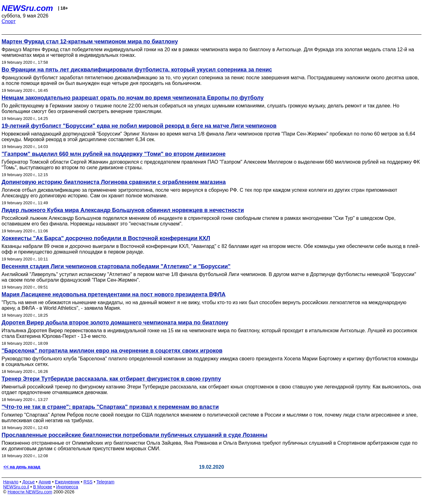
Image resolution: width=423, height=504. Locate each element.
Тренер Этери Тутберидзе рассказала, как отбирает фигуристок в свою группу (111, 379)
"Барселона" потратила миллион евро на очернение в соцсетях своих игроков (112, 351)
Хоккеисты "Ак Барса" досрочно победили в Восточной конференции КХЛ (106, 238)
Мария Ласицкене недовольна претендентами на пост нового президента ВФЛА (114, 294)
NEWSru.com (27, 8)
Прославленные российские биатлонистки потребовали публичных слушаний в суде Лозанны (134, 435)
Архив (45, 482)
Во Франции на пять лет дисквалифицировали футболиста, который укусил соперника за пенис (137, 70)
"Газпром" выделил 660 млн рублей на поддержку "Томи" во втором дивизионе (114, 154)
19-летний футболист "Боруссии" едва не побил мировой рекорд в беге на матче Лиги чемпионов (139, 126)
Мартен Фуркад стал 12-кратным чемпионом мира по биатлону (90, 42)
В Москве (43, 487)
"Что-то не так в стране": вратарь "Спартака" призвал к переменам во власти (110, 407)
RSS (88, 482)
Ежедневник (67, 482)
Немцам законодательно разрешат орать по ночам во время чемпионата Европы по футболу (133, 98)
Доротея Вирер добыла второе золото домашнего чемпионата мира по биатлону (115, 323)
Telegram (106, 482)
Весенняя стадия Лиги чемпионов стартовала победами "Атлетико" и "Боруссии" (116, 266)
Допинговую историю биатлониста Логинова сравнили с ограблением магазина (114, 182)
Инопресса (67, 487)
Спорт (9, 21)
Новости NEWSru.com (30, 492)
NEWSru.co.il (16, 487)
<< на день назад (22, 467)
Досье (28, 482)
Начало (11, 482)
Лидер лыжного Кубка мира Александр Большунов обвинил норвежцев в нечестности (123, 210)
